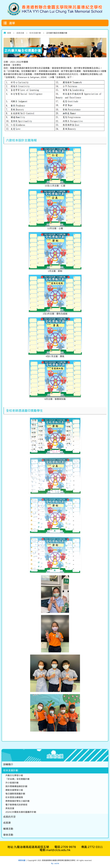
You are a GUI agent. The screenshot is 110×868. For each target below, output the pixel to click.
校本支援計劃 (35, 33)
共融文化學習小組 (14, 775)
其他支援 (10, 808)
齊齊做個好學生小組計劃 (18, 801)
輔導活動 (8, 829)
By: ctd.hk (55, 863)
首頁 (9, 33)
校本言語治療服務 (14, 797)
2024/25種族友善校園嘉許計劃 (21, 812)
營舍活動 (8, 835)
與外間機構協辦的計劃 (16, 786)
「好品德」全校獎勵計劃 (18, 779)
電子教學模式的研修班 (16, 805)
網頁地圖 (22, 860)
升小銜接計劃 (12, 783)
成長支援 (20, 33)
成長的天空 (9, 817)
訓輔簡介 (8, 764)
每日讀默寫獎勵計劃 (15, 794)
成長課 (7, 823)
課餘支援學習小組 (14, 790)
